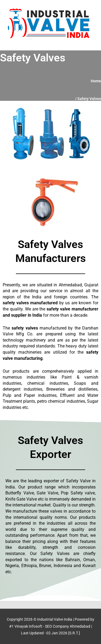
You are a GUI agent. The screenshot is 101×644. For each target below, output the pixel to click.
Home (96, 81)
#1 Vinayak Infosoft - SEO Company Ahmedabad (50, 626)
